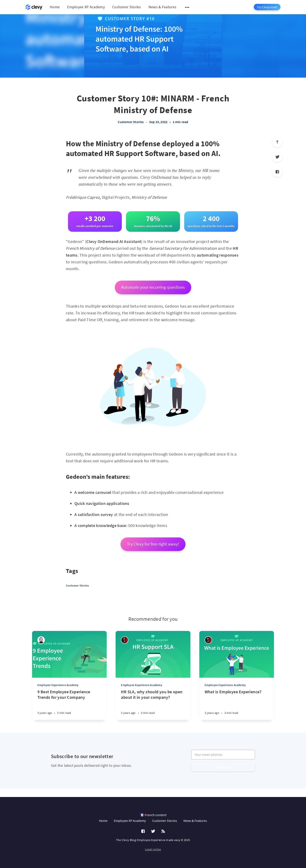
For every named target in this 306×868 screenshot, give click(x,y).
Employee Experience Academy (58, 685)
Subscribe (223, 767)
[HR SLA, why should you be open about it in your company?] (153, 704)
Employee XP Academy (86, 7)
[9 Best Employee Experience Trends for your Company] (69, 704)
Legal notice (153, 849)
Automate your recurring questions (153, 287)
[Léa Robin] (41, 640)
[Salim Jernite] (125, 640)
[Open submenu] (187, 7)
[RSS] (163, 831)
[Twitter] (277, 157)
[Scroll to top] (277, 142)
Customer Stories (127, 7)
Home (55, 7)
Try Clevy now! (267, 7)
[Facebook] (277, 172)
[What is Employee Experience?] (237, 704)
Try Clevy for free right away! (153, 544)
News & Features (163, 7)
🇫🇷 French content (153, 815)
